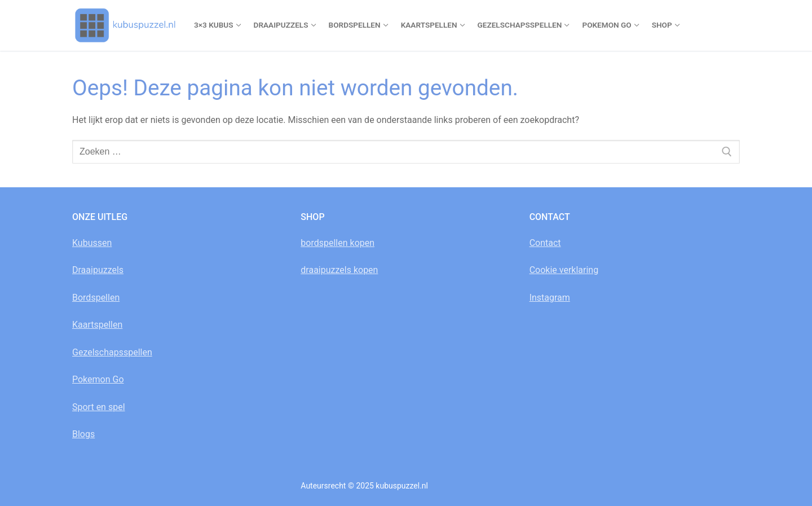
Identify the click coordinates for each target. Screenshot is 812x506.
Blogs (83, 434)
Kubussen (92, 243)
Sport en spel (99, 407)
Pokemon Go (98, 379)
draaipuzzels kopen (339, 270)
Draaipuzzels (98, 270)
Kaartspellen (97, 325)
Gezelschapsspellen (112, 352)
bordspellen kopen (337, 243)
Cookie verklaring (564, 270)
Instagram (550, 298)
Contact (545, 243)
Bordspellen (96, 298)
